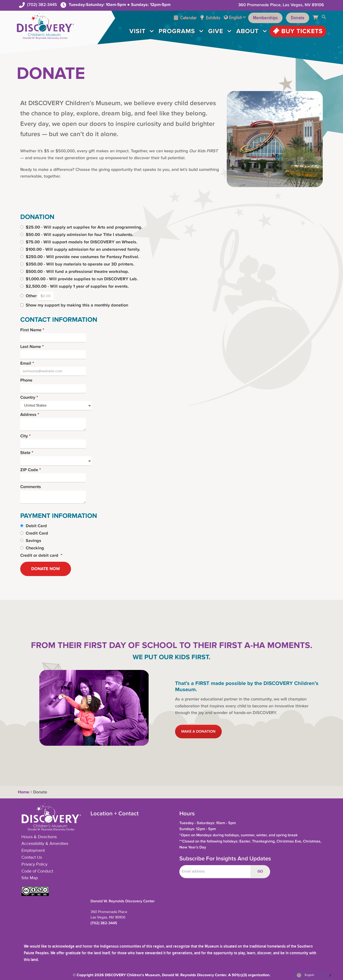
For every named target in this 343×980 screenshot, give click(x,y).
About (247, 31)
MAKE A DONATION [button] (198, 732)
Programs (177, 31)
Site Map (30, 878)
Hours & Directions (39, 837)
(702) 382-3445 (42, 5)
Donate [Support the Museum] (298, 18)
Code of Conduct (37, 871)
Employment (33, 851)
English (236, 18)
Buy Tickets (298, 31)
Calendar (185, 18)
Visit (137, 31)
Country (29, 398)
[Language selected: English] (313, 975)
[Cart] (317, 18)
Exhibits (210, 18)
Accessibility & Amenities (45, 844)
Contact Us (32, 857)
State (27, 453)
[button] (324, 18)
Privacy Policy (34, 864)
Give (216, 31)
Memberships (265, 18)
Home (23, 792)
